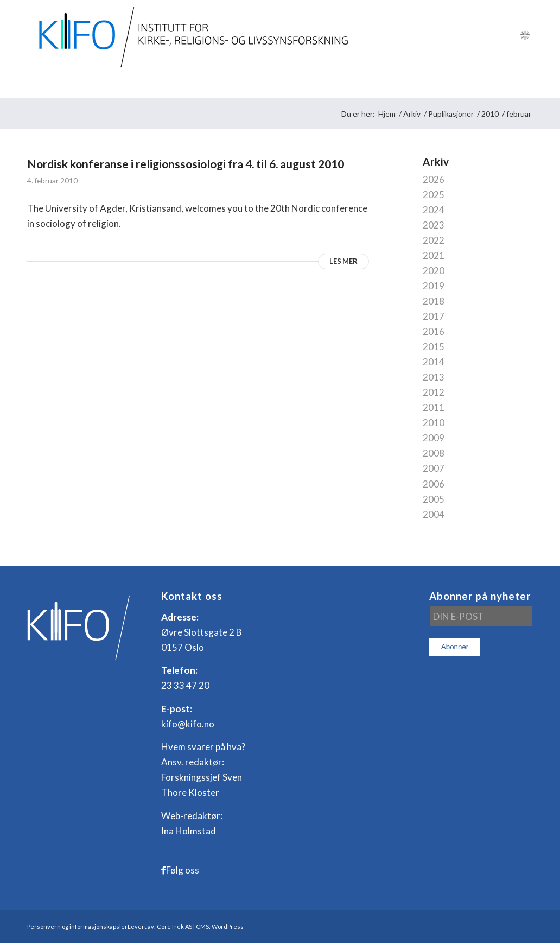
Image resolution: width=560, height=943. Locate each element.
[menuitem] (54, 84)
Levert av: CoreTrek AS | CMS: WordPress (186, 926)
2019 (434, 286)
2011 (434, 407)
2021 (434, 255)
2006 (434, 484)
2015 (434, 347)
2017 (434, 316)
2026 (434, 179)
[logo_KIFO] (191, 35)
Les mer (343, 261)
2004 (434, 514)
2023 (434, 225)
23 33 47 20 (185, 685)
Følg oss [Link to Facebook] (183, 870)
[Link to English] (525, 35)
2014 (434, 362)
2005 (434, 499)
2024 (434, 210)
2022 (434, 240)
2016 (434, 331)
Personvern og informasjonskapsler (77, 926)
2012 (434, 392)
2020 (434, 271)
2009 (434, 438)
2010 (434, 423)
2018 (434, 301)
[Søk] (526, 84)
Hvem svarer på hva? (203, 747)
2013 (434, 377)
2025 (434, 195)
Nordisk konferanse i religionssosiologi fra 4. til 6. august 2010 (186, 164)
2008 (434, 453)
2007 (434, 468)
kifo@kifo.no (188, 724)
